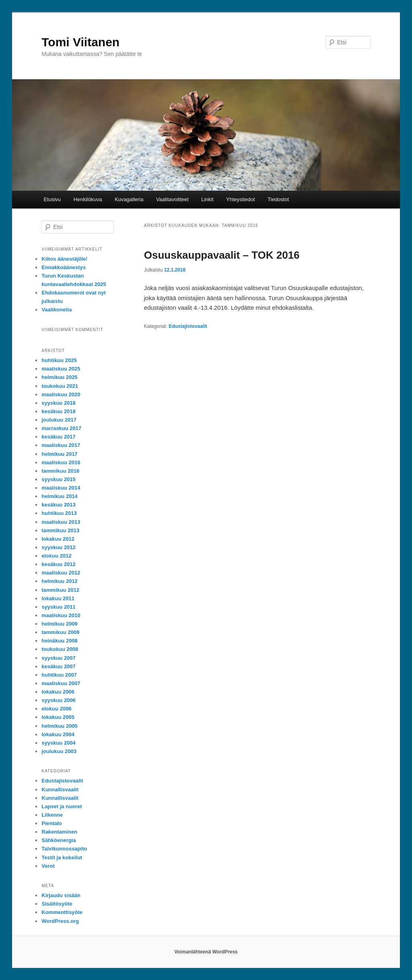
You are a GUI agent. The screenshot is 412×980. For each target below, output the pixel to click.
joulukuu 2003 (59, 751)
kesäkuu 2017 (59, 437)
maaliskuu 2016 (61, 462)
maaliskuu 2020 (61, 394)
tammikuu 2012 (60, 590)
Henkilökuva (88, 199)
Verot (48, 866)
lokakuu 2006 (58, 692)
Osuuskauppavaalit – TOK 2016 (222, 255)
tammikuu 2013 (60, 530)
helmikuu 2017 (60, 454)
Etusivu (52, 199)
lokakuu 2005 (58, 717)
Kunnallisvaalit (60, 790)
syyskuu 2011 (59, 607)
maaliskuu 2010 (61, 615)
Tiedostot (278, 199)
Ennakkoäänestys (64, 267)
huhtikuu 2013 (59, 513)
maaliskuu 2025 (61, 369)
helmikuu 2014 (60, 496)
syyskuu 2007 (59, 658)
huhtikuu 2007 (59, 675)
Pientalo (52, 823)
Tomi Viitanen (80, 42)
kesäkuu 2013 (59, 505)
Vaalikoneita (57, 310)
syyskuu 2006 (59, 700)
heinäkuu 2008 (60, 641)
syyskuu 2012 (59, 547)
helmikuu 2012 (60, 581)
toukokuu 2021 (60, 386)
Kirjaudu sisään (61, 895)
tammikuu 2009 (60, 632)
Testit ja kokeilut (62, 857)
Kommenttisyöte (62, 912)
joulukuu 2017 (59, 420)
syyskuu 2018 (59, 403)
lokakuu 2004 (58, 734)
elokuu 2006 (56, 709)
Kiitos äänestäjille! (64, 259)
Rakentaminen (59, 832)
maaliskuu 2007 (61, 683)
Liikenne (52, 815)
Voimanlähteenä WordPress (206, 952)
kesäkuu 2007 (59, 666)
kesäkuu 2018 (59, 411)
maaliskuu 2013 (61, 522)
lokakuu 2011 (58, 598)
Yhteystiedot (241, 199)
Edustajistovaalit (188, 326)
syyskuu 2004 (59, 743)
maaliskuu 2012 (61, 573)
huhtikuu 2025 (59, 360)
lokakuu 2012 (58, 539)
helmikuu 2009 (60, 624)
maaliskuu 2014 (61, 488)
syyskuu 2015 (59, 479)
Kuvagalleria (129, 199)
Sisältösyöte (57, 904)
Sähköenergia (59, 840)
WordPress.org (60, 921)
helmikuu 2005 (60, 726)
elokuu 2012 (56, 556)
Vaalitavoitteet (172, 199)
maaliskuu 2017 (61, 445)
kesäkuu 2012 (59, 564)
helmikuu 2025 (60, 377)
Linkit (207, 199)
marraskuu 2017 (61, 428)
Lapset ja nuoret (62, 806)
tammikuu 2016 (60, 471)
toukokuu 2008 (60, 649)
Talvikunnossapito (64, 849)
